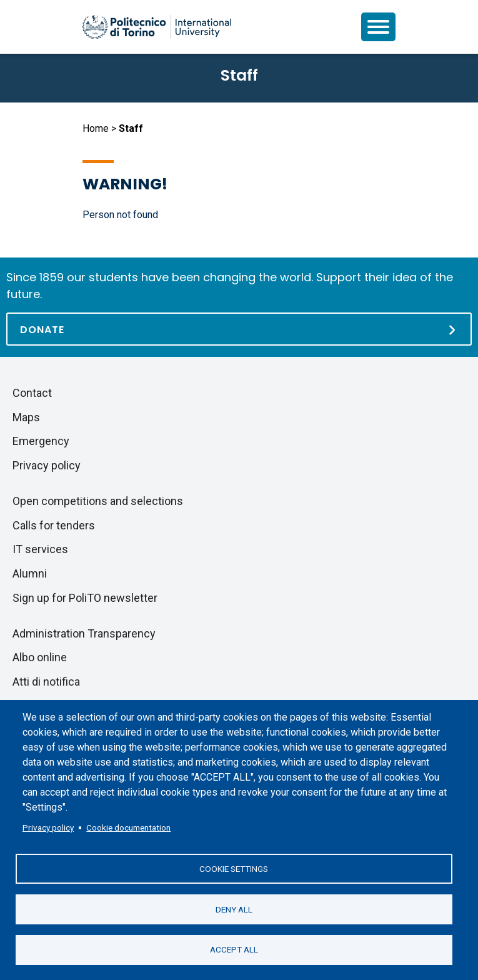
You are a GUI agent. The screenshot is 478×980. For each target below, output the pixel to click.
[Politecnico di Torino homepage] (157, 27)
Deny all (234, 909)
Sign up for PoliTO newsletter (85, 598)
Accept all (234, 949)
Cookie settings (234, 868)
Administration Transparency (84, 633)
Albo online (40, 657)
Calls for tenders (54, 525)
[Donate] (239, 329)
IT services (40, 549)
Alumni (30, 573)
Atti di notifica (46, 682)
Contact (32, 393)
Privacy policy (48, 827)
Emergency (41, 441)
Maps (26, 417)
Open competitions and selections (98, 501)
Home (96, 128)
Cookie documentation (128, 827)
